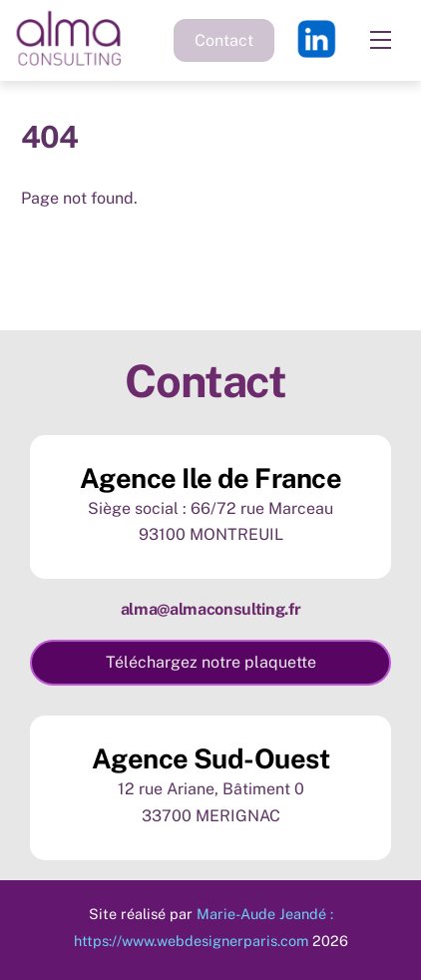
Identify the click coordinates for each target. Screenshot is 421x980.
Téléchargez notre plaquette (211, 662)
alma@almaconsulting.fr (211, 609)
